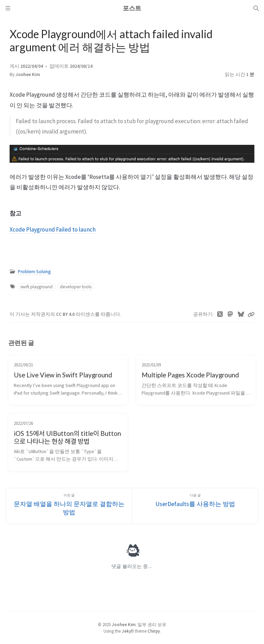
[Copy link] (251, 314)
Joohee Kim (28, 74)
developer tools (76, 287)
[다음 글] (195, 506)
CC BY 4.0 (66, 314)
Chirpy (154, 631)
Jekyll (128, 631)
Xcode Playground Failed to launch (53, 229)
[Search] (256, 8)
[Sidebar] (8, 8)
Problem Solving (34, 272)
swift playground (36, 287)
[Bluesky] (241, 314)
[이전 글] (69, 506)
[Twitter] (220, 314)
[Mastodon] (230, 314)
